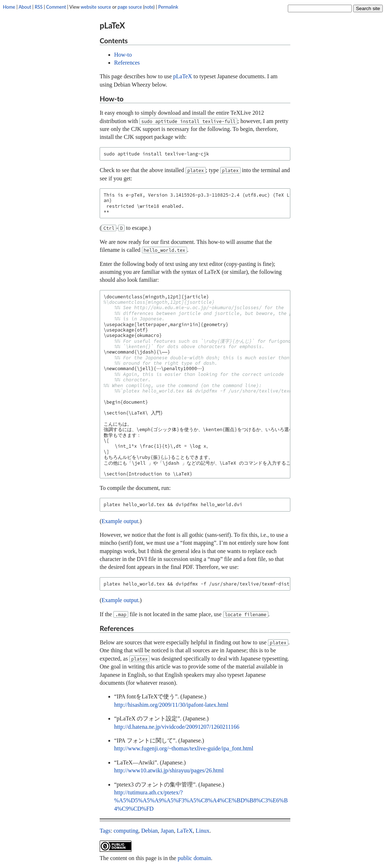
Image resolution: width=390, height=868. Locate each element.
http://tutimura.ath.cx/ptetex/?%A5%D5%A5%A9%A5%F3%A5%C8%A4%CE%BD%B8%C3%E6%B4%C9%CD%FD (201, 801)
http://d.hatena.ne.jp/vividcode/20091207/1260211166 (177, 727)
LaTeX (185, 831)
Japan (167, 831)
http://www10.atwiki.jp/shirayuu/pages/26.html (169, 770)
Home (9, 7)
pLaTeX (183, 76)
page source (130, 7)
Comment (56, 7)
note (149, 7)
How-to (123, 55)
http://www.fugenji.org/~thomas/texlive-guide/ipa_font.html (184, 748)
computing (126, 831)
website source (96, 7)
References (127, 63)
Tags (105, 831)
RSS (39, 7)
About (25, 7)
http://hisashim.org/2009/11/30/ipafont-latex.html (171, 705)
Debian (149, 831)
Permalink (168, 7)
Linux (203, 831)
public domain (194, 858)
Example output (120, 521)
